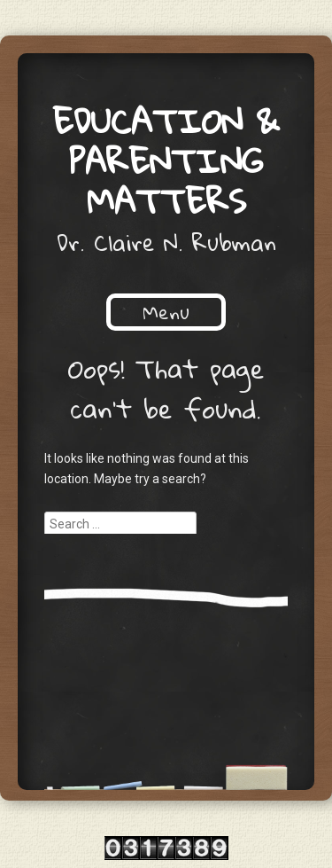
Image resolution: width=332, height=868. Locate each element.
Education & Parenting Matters (166, 160)
